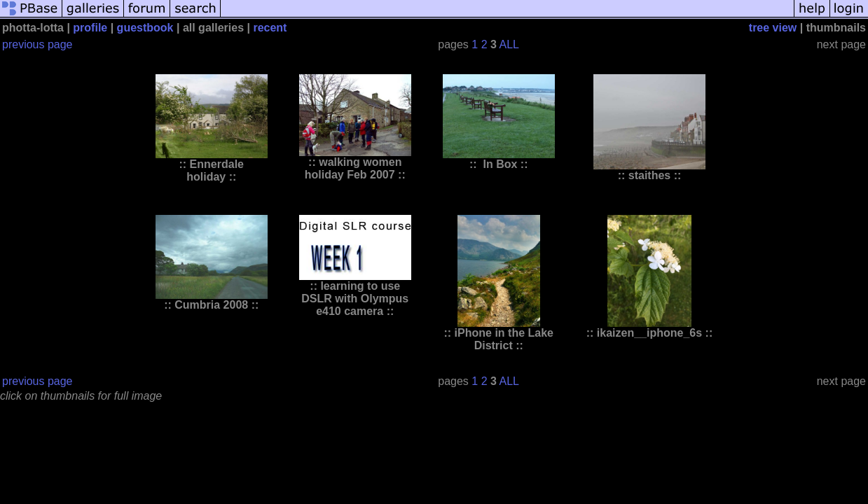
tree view (773, 28)
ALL (509, 44)
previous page (37, 44)
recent (270, 28)
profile (90, 28)
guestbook (145, 28)
